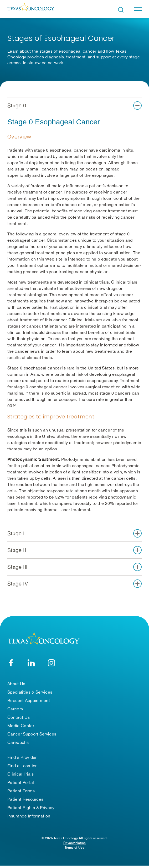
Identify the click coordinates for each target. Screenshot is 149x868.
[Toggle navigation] (138, 9)
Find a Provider (22, 757)
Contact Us (19, 717)
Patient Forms (21, 791)
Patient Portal (21, 782)
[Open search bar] (121, 10)
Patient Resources (25, 799)
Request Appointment (29, 700)
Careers (15, 709)
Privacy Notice (74, 843)
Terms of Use (74, 847)
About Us (16, 684)
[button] (74, 106)
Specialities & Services (30, 692)
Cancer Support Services (32, 734)
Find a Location (23, 766)
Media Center (21, 726)
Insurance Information (29, 816)
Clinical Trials (21, 774)
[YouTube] (51, 663)
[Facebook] (11, 663)
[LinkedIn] (31, 663)
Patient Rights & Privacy (31, 808)
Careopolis (18, 742)
